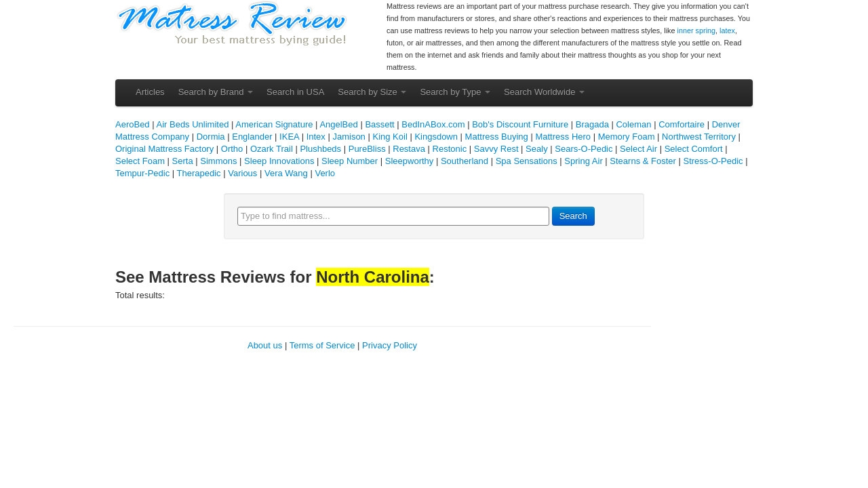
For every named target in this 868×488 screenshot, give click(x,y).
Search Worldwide (544, 92)
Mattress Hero (563, 137)
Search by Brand (216, 92)
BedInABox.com (433, 124)
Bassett (379, 124)
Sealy (537, 149)
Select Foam (140, 161)
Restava (409, 149)
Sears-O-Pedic (584, 149)
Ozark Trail (272, 149)
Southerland (465, 161)
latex (727, 30)
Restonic (450, 149)
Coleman (633, 124)
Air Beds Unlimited (192, 124)
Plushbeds (320, 149)
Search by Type (455, 92)
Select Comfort (694, 149)
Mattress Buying (497, 137)
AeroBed (133, 124)
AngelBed (338, 124)
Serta (183, 161)
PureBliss (367, 149)
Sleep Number (350, 161)
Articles (150, 92)
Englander (252, 137)
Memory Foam (627, 137)
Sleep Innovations (279, 161)
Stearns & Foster (643, 161)
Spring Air (583, 161)
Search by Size (372, 92)
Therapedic (199, 173)
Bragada (592, 124)
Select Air (638, 149)
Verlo (325, 173)
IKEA (289, 137)
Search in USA (295, 92)
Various (242, 173)
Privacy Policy (390, 345)
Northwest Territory (699, 137)
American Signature (274, 124)
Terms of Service (322, 345)
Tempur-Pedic (142, 173)
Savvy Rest (496, 149)
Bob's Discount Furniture (520, 124)
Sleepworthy (410, 161)
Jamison (349, 137)
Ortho (232, 149)
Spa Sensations (527, 161)
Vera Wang (286, 173)
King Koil (390, 137)
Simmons (218, 161)
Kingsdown (436, 137)
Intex (316, 137)
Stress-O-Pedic (713, 161)
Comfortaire (682, 124)
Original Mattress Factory (164, 149)
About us (265, 345)
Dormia (211, 137)
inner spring (697, 30)
